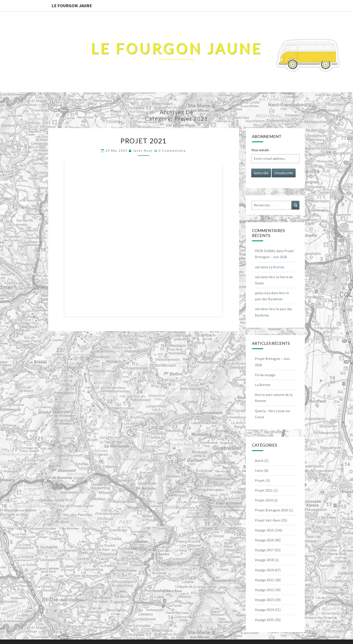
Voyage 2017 (264, 550)
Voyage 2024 (264, 610)
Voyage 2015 (264, 530)
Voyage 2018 (264, 560)
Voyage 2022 (264, 590)
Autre (259, 461)
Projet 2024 (264, 500)
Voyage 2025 (264, 620)
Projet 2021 (144, 141)
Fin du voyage (265, 375)
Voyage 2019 (264, 570)
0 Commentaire (172, 150)
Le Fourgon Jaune (72, 6)
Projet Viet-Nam (268, 520)
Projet (260, 480)
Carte (259, 470)
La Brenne (277, 267)
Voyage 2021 (264, 580)
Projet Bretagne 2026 (271, 510)
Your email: (260, 150)
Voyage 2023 (264, 600)
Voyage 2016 (264, 540)
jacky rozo (143, 150)
